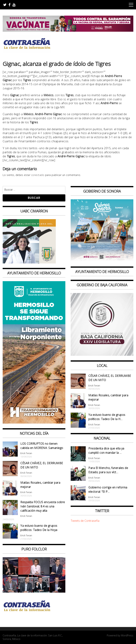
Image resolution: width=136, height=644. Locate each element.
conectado (38, 175)
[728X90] (68, 31)
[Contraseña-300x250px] (29, 262)
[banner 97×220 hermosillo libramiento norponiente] (34, 423)
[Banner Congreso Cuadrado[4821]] (102, 355)
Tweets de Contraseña (85, 521)
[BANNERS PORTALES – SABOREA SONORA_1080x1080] (102, 261)
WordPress (127, 635)
